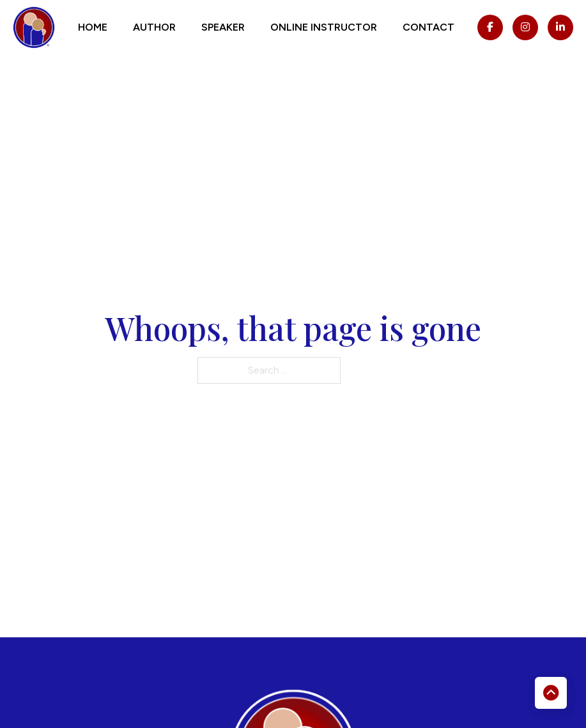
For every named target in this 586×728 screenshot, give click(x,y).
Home (93, 27)
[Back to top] (551, 693)
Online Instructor (324, 27)
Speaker (223, 27)
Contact (428, 27)
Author (154, 27)
